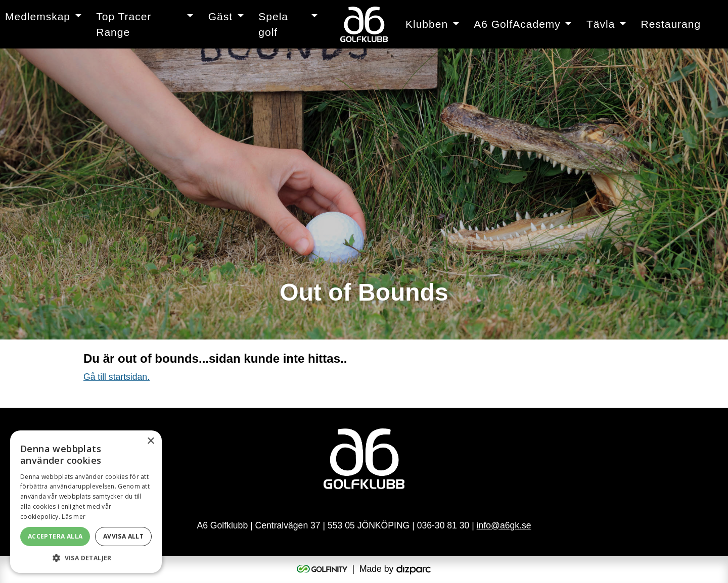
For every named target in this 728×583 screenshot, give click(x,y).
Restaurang (671, 24)
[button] (86, 558)
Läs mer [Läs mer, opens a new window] (74, 517)
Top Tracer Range (124, 25)
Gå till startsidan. (117, 377)
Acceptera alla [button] (55, 536)
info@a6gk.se (504, 525)
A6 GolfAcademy (517, 24)
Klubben (427, 24)
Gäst (220, 16)
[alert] (86, 502)
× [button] (150, 441)
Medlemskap (38, 16)
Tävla (601, 24)
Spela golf (273, 25)
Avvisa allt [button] (123, 536)
